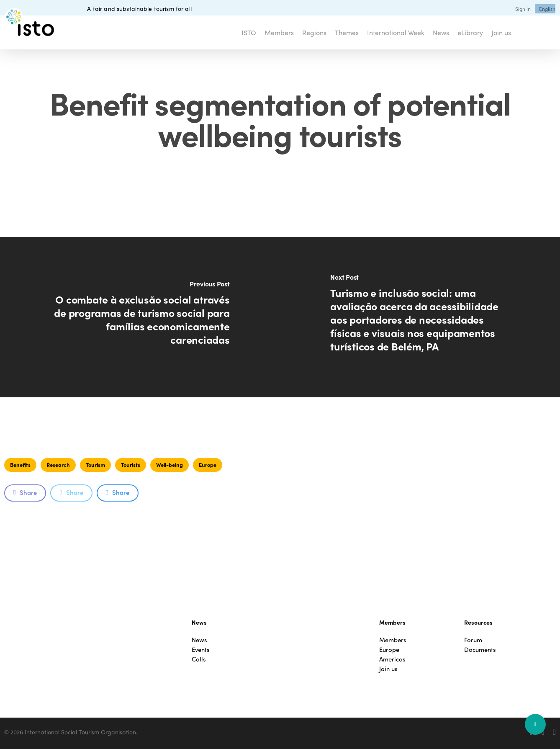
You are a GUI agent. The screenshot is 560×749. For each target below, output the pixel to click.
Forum (473, 640)
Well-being (170, 465)
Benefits (20, 465)
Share (25, 492)
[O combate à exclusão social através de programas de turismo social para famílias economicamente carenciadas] (140, 317)
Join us (388, 669)
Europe (208, 465)
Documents (480, 650)
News (199, 640)
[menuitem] (547, 9)
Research (58, 465)
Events (201, 650)
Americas (392, 659)
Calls (199, 659)
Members (393, 640)
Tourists (131, 465)
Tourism (95, 465)
